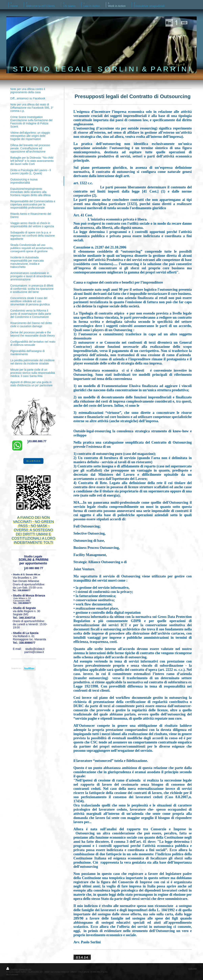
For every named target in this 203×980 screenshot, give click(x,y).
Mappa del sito (25, 969)
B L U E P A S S (33, 461)
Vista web (192, 968)
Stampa (12, 969)
